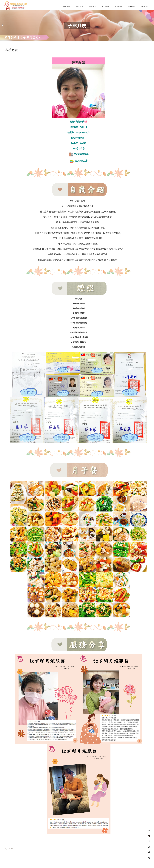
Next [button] (152, 26)
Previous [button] (2, 26)
